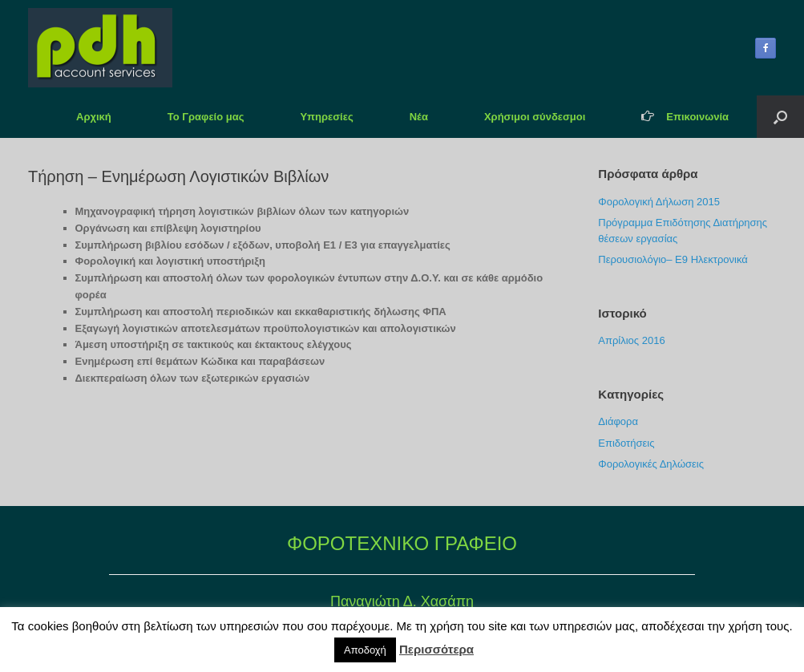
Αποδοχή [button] (365, 650)
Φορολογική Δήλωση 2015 (659, 202)
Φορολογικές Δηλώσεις (651, 464)
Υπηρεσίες (326, 117)
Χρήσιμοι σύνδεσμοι (535, 117)
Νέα (419, 117)
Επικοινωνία (685, 117)
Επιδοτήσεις (626, 443)
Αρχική (94, 117)
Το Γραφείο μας (206, 117)
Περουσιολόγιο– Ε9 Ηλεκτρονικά (673, 259)
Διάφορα (618, 421)
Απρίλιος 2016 (631, 340)
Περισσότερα (436, 649)
